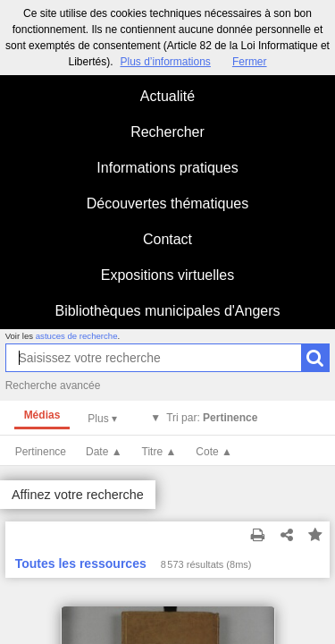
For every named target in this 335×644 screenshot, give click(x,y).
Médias (42, 415)
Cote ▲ (214, 452)
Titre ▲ (159, 452)
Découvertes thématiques (167, 203)
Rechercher (167, 132)
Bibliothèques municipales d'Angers (167, 311)
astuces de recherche (77, 336)
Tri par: (212, 418)
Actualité (167, 96)
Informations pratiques (167, 168)
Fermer (250, 62)
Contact (167, 239)
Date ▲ (104, 452)
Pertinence (41, 452)
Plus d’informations (165, 62)
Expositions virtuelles (167, 275)
